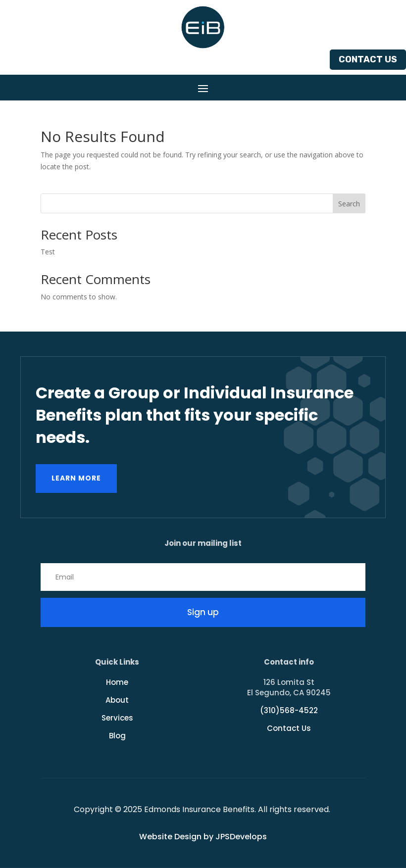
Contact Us (368, 59)
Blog (117, 736)
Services (117, 718)
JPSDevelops (241, 837)
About (117, 700)
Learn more (76, 478)
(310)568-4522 (289, 710)
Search (349, 204)
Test (48, 252)
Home (117, 682)
